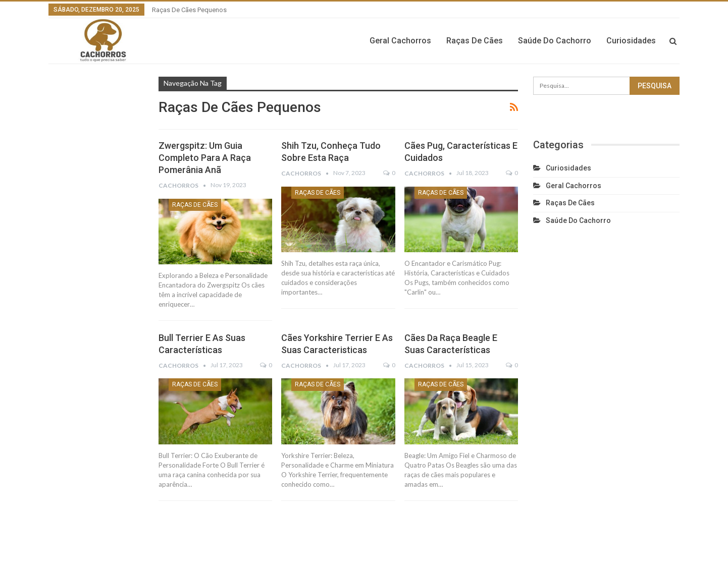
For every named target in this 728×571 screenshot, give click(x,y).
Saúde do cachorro (555, 41)
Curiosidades (631, 41)
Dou (674, 555)
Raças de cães (475, 41)
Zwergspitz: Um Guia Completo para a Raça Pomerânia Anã (205, 158)
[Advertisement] (96, 252)
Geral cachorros (400, 41)
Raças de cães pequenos (189, 10)
